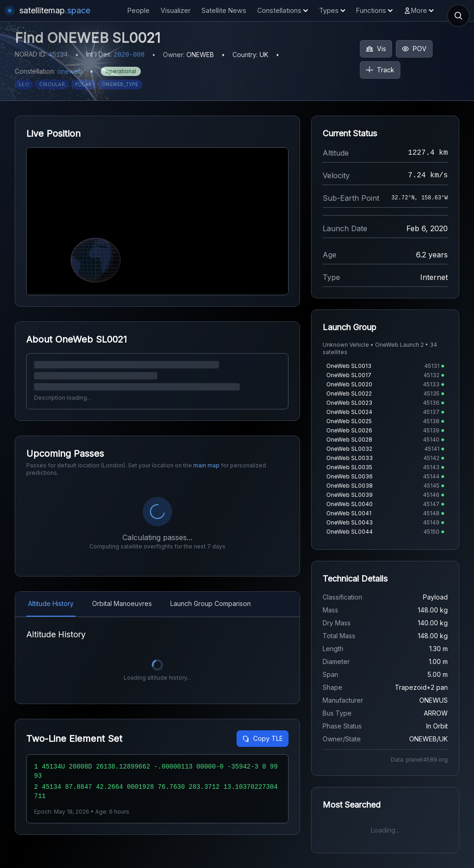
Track (380, 70)
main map (206, 465)
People (139, 10)
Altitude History (51, 603)
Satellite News (224, 10)
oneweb (70, 71)
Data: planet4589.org (419, 760)
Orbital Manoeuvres (122, 603)
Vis (376, 49)
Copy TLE (263, 738)
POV (414, 49)
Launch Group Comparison (211, 603)
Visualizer (176, 10)
